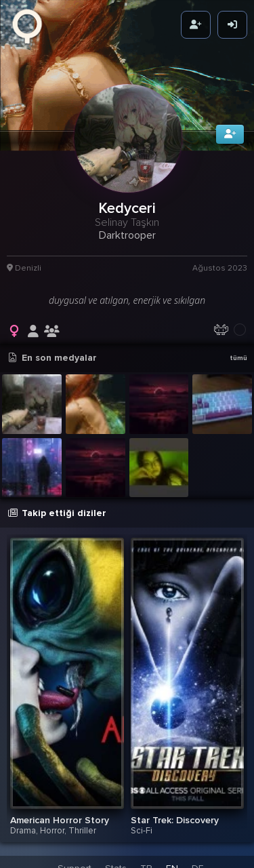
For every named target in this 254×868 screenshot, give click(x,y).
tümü (238, 354)
